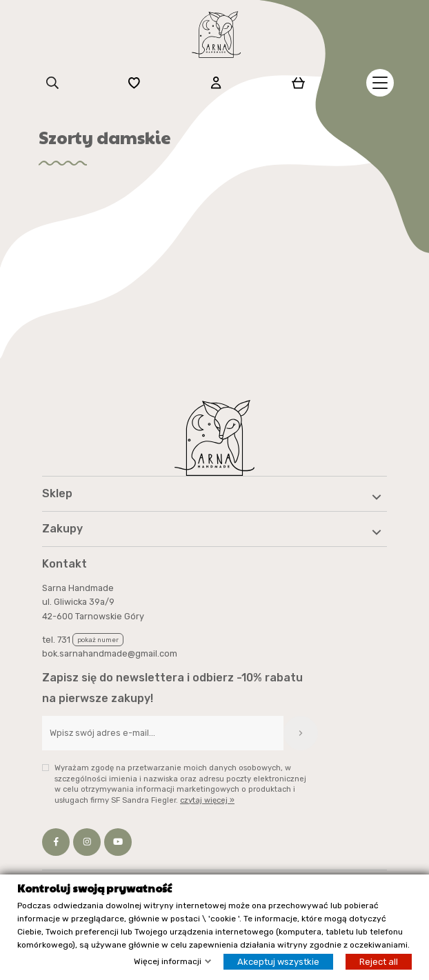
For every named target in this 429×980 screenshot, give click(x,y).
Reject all (379, 962)
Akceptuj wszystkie (278, 962)
